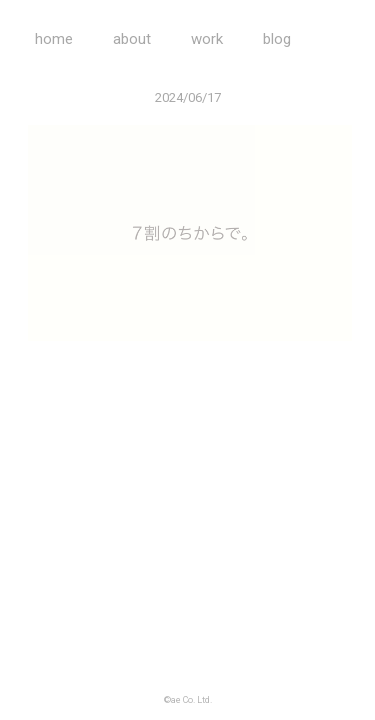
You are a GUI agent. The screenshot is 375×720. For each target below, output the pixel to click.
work (207, 39)
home (54, 39)
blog (277, 39)
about (132, 39)
